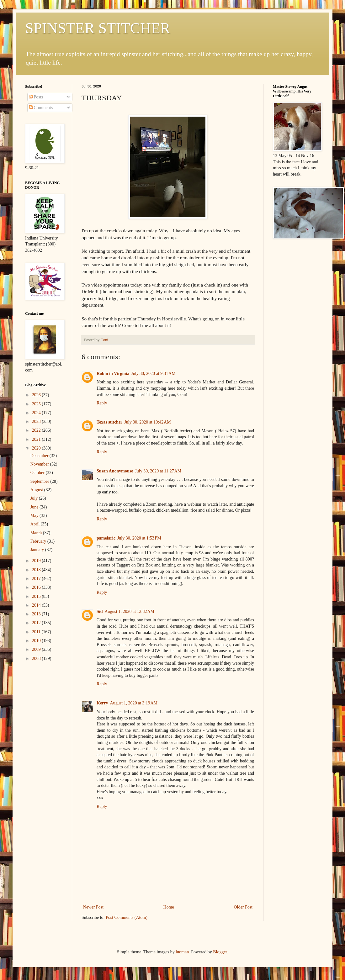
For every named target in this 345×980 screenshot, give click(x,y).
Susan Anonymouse (115, 471)
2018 (37, 570)
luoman (182, 952)
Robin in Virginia (113, 374)
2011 (37, 632)
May (35, 516)
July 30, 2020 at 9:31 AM (153, 374)
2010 (37, 641)
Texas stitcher (109, 422)
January (38, 550)
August (37, 490)
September (40, 481)
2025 (37, 404)
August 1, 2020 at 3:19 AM (134, 703)
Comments (41, 108)
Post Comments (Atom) (127, 917)
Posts (36, 97)
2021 (37, 439)
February (39, 541)
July (35, 498)
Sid (100, 611)
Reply (102, 403)
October (38, 473)
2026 (37, 395)
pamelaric (106, 538)
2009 (37, 649)
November (40, 464)
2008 (37, 659)
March (37, 533)
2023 (37, 422)
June (35, 507)
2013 (37, 614)
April (36, 524)
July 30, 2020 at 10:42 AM (147, 422)
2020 (37, 448)
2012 (37, 623)
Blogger (220, 952)
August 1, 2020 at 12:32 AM (129, 611)
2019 (37, 561)
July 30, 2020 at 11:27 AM (158, 471)
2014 (37, 605)
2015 (37, 596)
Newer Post (93, 907)
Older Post (243, 907)
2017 (37, 579)
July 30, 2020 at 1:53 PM (139, 538)
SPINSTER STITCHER (98, 28)
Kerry (102, 703)
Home (169, 907)
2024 (37, 413)
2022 (37, 430)
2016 (37, 587)
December (40, 456)
